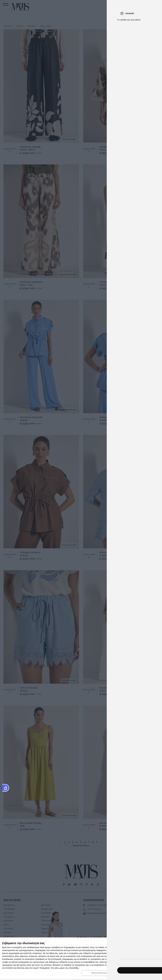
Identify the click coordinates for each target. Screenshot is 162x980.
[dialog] (81, 959)
